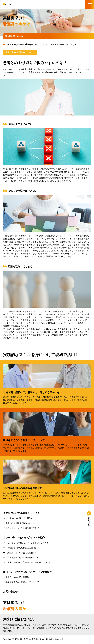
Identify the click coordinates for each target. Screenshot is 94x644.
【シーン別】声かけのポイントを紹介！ (25, 538)
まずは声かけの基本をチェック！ (20, 52)
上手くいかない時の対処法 (17, 577)
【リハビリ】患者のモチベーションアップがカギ (27, 543)
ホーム (8, 4)
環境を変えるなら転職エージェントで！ (25, 440)
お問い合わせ (10, 592)
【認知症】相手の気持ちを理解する (23, 488)
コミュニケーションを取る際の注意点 (22, 528)
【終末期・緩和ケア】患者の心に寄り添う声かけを (31, 392)
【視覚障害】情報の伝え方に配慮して (22, 548)
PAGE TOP (89, 522)
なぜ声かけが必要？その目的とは (20, 518)
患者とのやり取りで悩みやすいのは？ (22, 523)
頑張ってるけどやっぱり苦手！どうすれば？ (28, 572)
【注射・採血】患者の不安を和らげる (22, 558)
